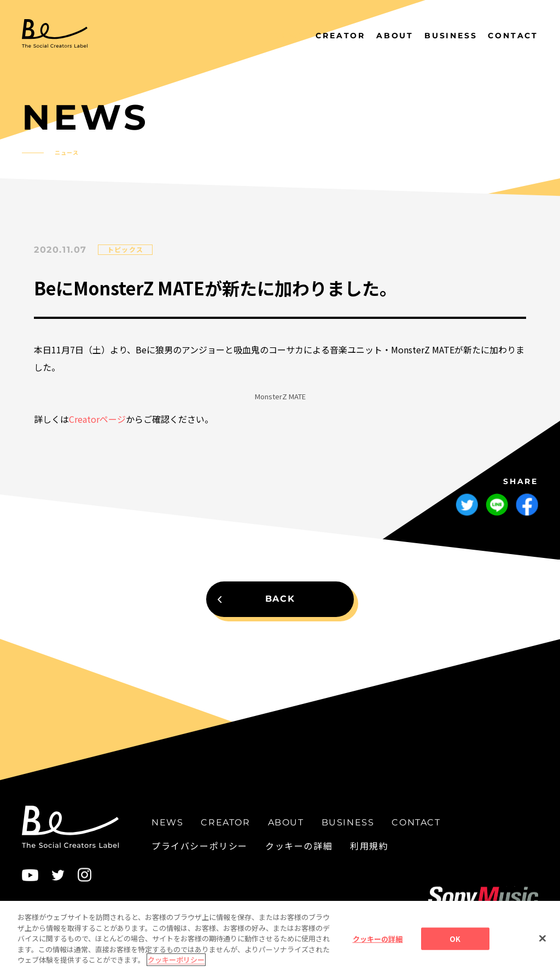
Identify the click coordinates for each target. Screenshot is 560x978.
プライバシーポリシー (200, 845)
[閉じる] (542, 938)
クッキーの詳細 (299, 845)
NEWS (289, 36)
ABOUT (395, 36)
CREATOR (340, 36)
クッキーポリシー (176, 960)
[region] (280, 939)
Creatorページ (97, 419)
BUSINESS (451, 36)
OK (455, 938)
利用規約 (369, 845)
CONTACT (513, 36)
